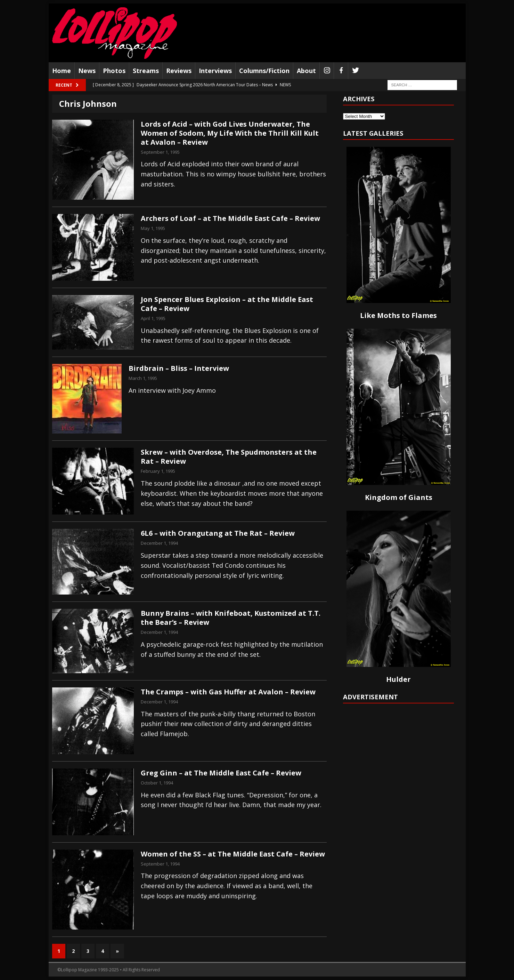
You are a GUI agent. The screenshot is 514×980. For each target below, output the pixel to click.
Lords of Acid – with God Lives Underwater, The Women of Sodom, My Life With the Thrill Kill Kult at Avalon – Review (230, 133)
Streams (146, 71)
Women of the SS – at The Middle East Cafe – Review (233, 854)
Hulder (398, 679)
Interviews (215, 71)
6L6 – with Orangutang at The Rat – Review (218, 533)
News (87, 71)
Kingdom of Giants (399, 497)
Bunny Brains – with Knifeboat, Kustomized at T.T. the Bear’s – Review (231, 618)
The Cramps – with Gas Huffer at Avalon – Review (228, 692)
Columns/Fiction (264, 71)
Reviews (179, 71)
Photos (114, 71)
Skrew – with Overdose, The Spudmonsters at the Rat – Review (229, 457)
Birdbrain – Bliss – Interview (179, 368)
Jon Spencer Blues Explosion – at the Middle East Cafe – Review (227, 304)
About (306, 71)
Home (62, 71)
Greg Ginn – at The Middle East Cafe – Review (221, 773)
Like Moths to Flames (398, 315)
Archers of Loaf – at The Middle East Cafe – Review (230, 218)
